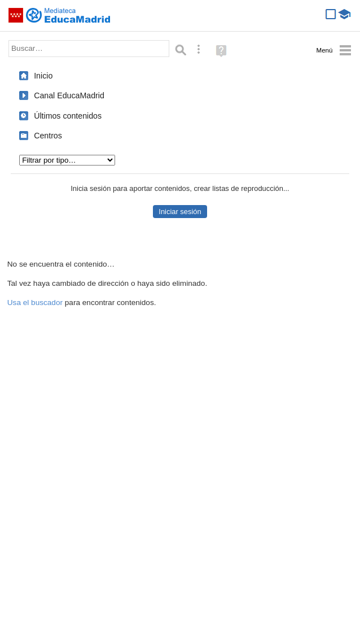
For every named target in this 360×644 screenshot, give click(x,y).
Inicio (43, 76)
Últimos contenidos (68, 116)
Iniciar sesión (180, 212)
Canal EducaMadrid (69, 95)
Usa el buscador (35, 303)
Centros (48, 136)
